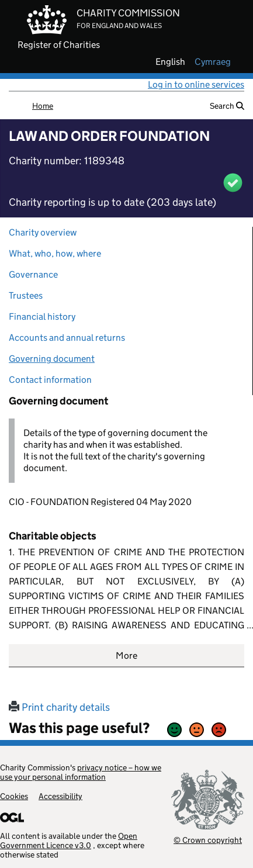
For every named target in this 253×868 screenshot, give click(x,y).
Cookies (14, 796)
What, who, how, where (55, 253)
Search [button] (227, 106)
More (126, 656)
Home (43, 106)
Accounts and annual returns (67, 338)
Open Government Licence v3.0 (69, 841)
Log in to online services (196, 84)
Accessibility (60, 796)
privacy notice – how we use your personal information (81, 772)
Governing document (52, 359)
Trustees (26, 295)
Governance (33, 274)
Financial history (42, 317)
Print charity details (59, 707)
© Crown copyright (208, 840)
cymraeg (213, 62)
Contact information (50, 380)
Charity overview (43, 232)
